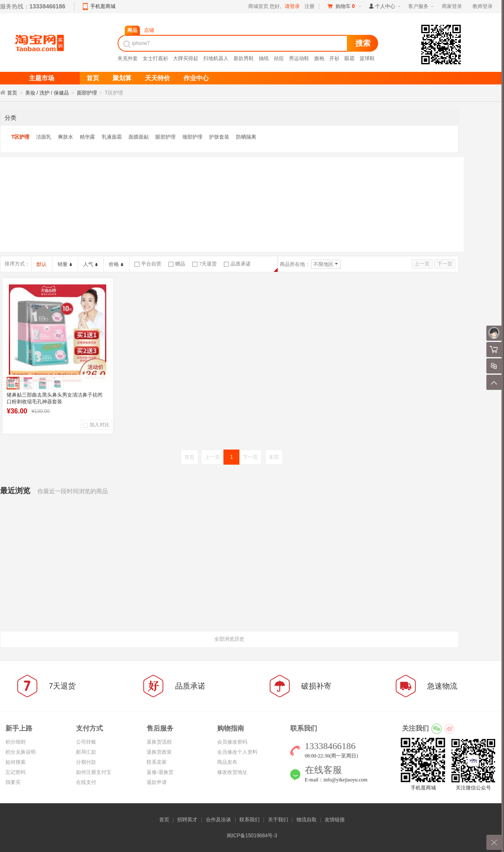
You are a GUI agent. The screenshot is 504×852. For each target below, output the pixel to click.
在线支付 (86, 782)
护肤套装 (219, 137)
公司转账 (86, 742)
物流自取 (307, 820)
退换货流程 (159, 742)
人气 (91, 264)
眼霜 (349, 58)
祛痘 (279, 58)
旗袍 (319, 58)
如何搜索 (16, 762)
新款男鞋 (244, 58)
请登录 (292, 6)
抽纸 (264, 58)
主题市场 (42, 78)
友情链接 (335, 820)
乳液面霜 (112, 137)
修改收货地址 (232, 772)
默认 (42, 264)
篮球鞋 (367, 58)
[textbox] (234, 43)
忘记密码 (16, 772)
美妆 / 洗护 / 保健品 (47, 93)
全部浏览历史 (229, 639)
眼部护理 (165, 137)
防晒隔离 (246, 137)
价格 (116, 264)
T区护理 (20, 137)
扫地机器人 (216, 58)
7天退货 (205, 264)
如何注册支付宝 (94, 772)
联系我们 (249, 820)
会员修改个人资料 (237, 752)
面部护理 (87, 93)
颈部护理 (192, 137)
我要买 (13, 782)
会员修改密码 (232, 742)
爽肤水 (66, 137)
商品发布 (227, 762)
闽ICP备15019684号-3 (252, 836)
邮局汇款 (86, 752)
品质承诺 (237, 264)
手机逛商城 (103, 6)
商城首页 (258, 6)
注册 (310, 6)
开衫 (334, 58)
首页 (12, 93)
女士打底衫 (155, 58)
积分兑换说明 (21, 752)
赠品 (177, 264)
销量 (65, 264)
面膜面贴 (139, 137)
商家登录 (452, 6)
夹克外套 (128, 58)
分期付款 (86, 762)
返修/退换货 (160, 772)
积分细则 (16, 742)
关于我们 (278, 820)
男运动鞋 (299, 58)
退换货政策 (159, 752)
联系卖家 (157, 762)
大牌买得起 (186, 58)
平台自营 (148, 264)
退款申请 (157, 782)
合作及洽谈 (218, 820)
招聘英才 (187, 820)
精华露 (87, 137)
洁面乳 (44, 137)
